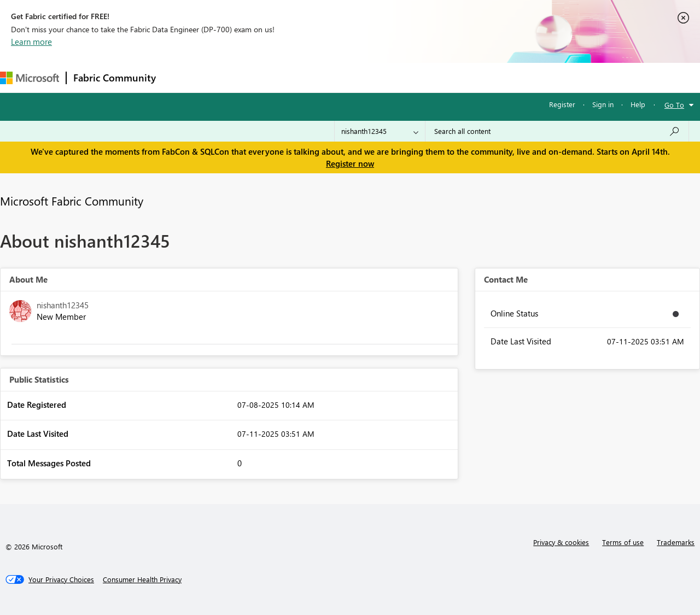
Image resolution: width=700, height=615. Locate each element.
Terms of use (623, 542)
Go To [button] (674, 105)
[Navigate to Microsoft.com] (30, 78)
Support (460, 77)
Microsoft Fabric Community (72, 201)
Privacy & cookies (561, 542)
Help (638, 104)
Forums (181, 77)
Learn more (31, 42)
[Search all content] (557, 131)
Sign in (603, 104)
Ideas (274, 77)
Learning (413, 77)
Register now (350, 163)
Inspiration (229, 77)
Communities (322, 77)
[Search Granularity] (380, 131)
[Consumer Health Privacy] (142, 579)
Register (562, 104)
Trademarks (676, 542)
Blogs (371, 77)
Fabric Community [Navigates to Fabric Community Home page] (115, 78)
